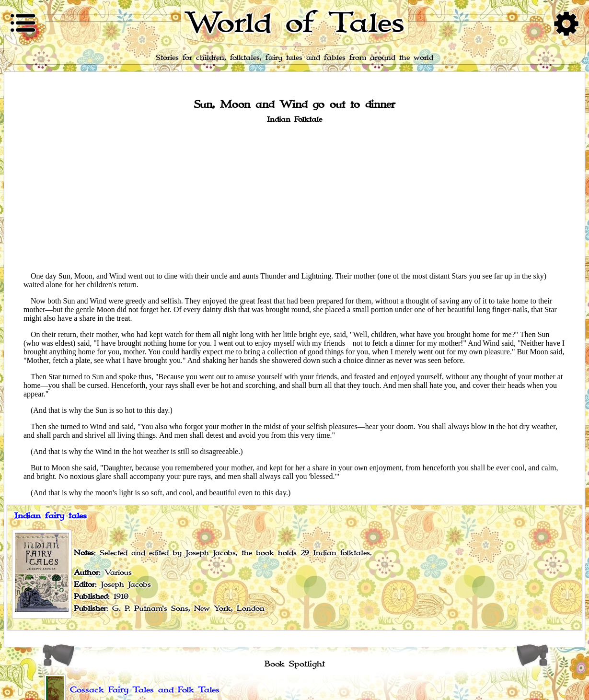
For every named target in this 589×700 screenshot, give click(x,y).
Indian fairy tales (51, 516)
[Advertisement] (295, 197)
